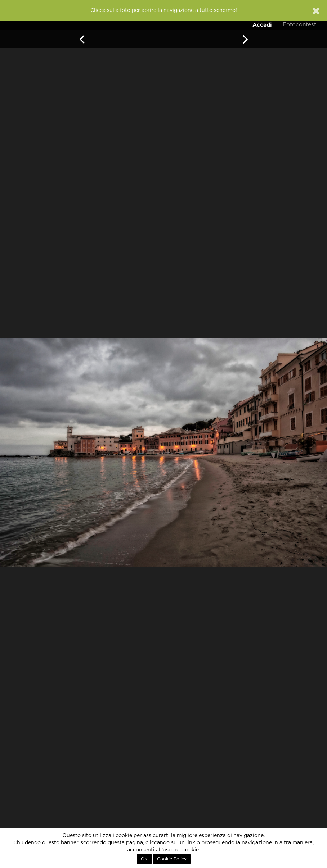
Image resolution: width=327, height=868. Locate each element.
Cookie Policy (172, 859)
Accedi (262, 25)
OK (144, 859)
